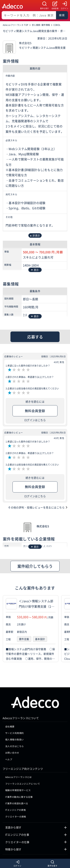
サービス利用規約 (14, 746)
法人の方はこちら (14, 759)
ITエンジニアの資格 (15, 823)
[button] (66, 629)
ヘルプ (9, 772)
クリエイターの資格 (16, 829)
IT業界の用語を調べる (17, 816)
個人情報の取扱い (14, 752)
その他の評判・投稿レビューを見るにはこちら (36, 507)
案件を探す (45, 8)
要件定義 (24, 639)
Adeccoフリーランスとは (18, 790)
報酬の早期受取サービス (18, 803)
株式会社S (43, 526)
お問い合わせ (12, 766)
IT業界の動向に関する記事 (19, 810)
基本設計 (40, 639)
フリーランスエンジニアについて (23, 796)
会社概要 (10, 739)
